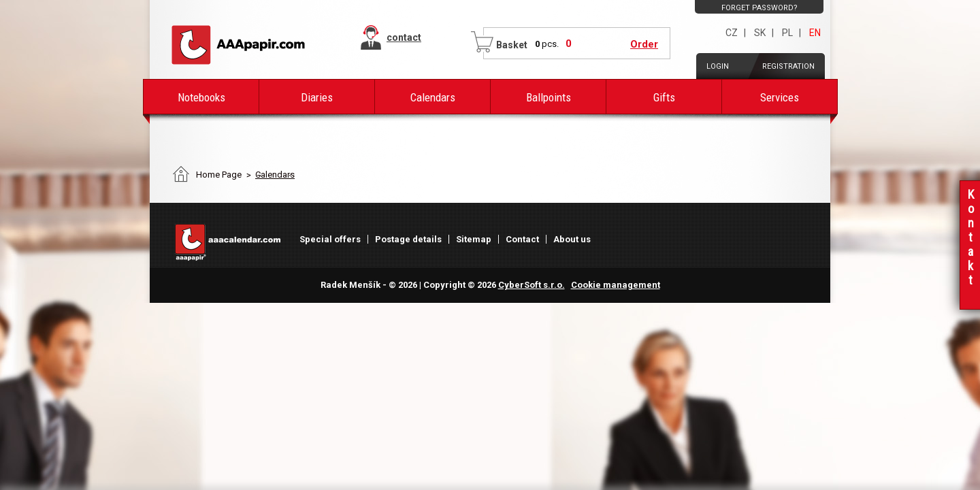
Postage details (408, 239)
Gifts (664, 97)
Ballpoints (549, 97)
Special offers (330, 239)
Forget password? (759, 8)
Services (780, 97)
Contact (522, 239)
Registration (788, 66)
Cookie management (616, 285)
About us (572, 239)
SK (760, 33)
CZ (732, 33)
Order (644, 44)
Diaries (317, 97)
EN (815, 33)
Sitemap (474, 239)
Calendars (433, 97)
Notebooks (201, 97)
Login (718, 66)
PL (787, 33)
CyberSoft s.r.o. (532, 285)
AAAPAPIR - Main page (238, 45)
